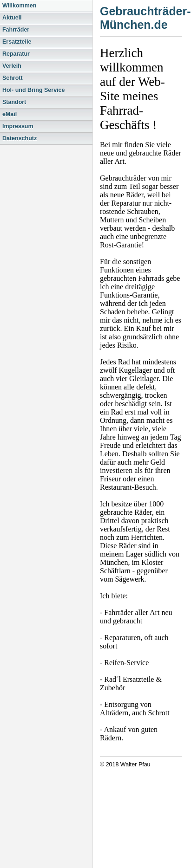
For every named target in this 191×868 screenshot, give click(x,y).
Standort (14, 102)
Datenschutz (20, 138)
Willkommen (19, 6)
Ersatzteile (17, 42)
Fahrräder (16, 30)
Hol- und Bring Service (33, 90)
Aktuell (12, 18)
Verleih (12, 66)
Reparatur (16, 54)
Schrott (13, 78)
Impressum (18, 126)
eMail (10, 114)
